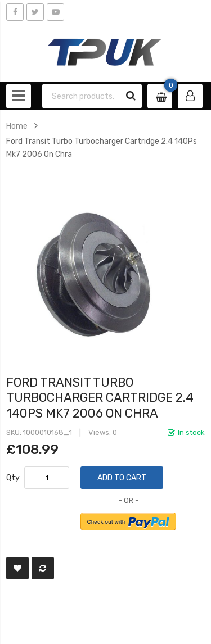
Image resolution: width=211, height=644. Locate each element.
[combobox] (81, 96)
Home (17, 126)
